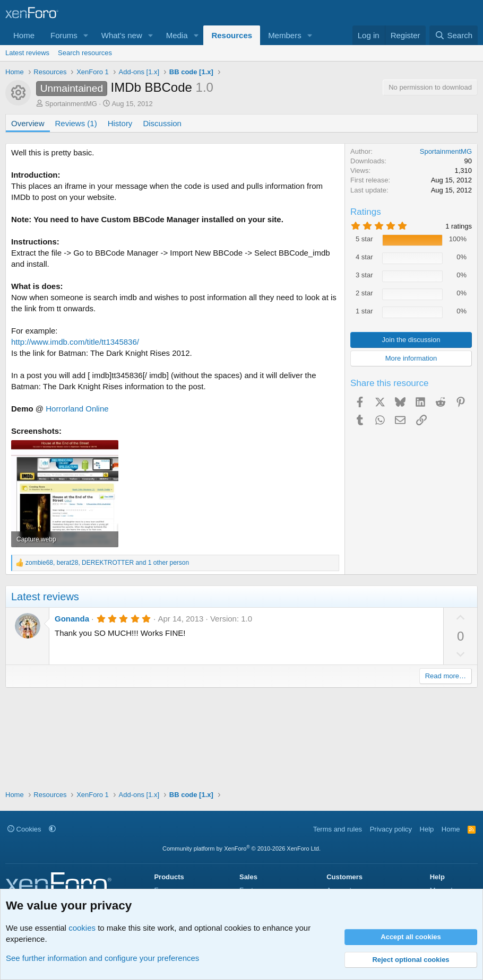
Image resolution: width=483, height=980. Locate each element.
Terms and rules (338, 829)
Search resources (85, 53)
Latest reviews (27, 53)
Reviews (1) (76, 123)
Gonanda (72, 619)
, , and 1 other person (107, 563)
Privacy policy (391, 829)
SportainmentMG (71, 104)
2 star (364, 293)
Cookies (24, 829)
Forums (64, 35)
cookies (82, 928)
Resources (232, 35)
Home (24, 35)
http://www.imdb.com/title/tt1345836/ (75, 342)
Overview (28, 123)
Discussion (162, 123)
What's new (122, 35)
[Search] (454, 35)
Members (285, 35)
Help (427, 829)
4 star (364, 257)
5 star (364, 239)
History (120, 123)
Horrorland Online (77, 409)
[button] (86, 35)
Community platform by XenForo (241, 848)
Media (177, 35)
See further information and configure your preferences (102, 958)
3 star (364, 275)
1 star (364, 311)
